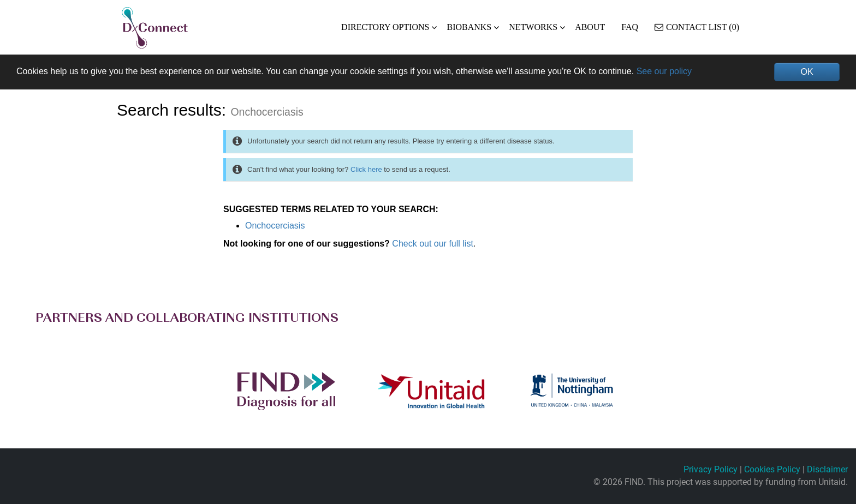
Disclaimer (827, 469)
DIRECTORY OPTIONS (385, 27)
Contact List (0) (697, 27)
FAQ (630, 27)
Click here (366, 169)
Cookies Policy (772, 469)
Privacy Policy (711, 469)
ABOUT (590, 27)
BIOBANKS (469, 27)
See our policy (664, 71)
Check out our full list (433, 244)
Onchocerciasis (275, 226)
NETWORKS (533, 27)
